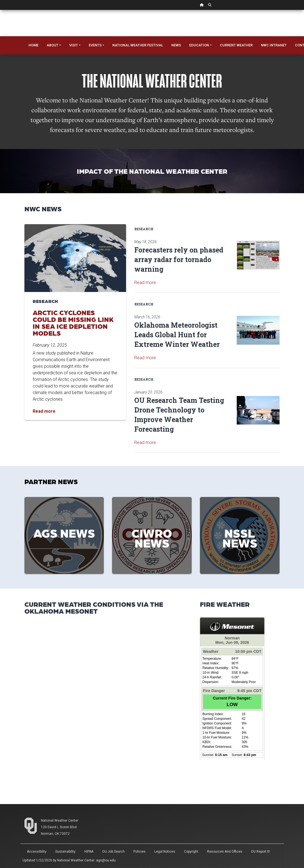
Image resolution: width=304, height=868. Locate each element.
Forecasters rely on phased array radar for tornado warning (179, 259)
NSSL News (240, 538)
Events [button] (95, 45)
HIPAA (89, 852)
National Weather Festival (138, 45)
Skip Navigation (0, 10)
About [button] (53, 45)
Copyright (191, 852)
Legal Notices (165, 852)
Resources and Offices (225, 852)
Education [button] (199, 45)
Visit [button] (74, 45)
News (176, 45)
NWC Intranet (274, 45)
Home (34, 45)
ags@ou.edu (106, 860)
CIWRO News (152, 538)
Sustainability (65, 852)
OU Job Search (113, 852)
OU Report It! (260, 852)
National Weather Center (60, 821)
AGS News (64, 533)
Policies (140, 852)
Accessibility (37, 852)
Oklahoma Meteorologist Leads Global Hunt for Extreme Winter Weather (177, 335)
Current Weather (236, 45)
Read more (145, 283)
